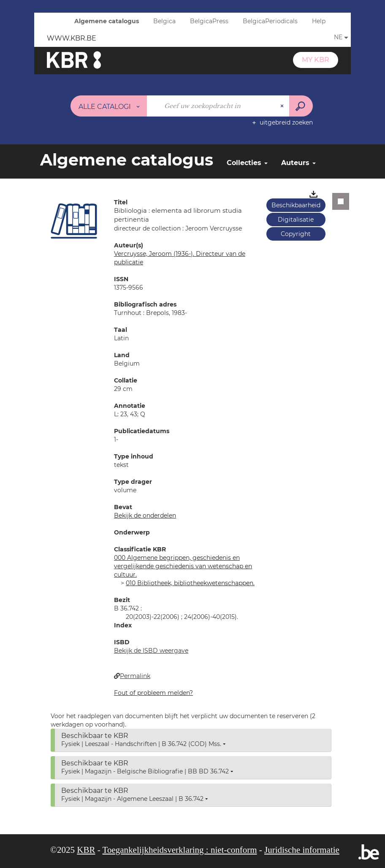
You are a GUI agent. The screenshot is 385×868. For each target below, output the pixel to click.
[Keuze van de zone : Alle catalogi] (109, 106)
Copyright (296, 234)
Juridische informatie (302, 850)
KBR (86, 850)
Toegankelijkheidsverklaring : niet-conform (180, 850)
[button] (74, 221)
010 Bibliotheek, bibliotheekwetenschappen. (190, 583)
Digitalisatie (296, 220)
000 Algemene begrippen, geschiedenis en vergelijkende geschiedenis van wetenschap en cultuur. (183, 566)
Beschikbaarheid (296, 205)
